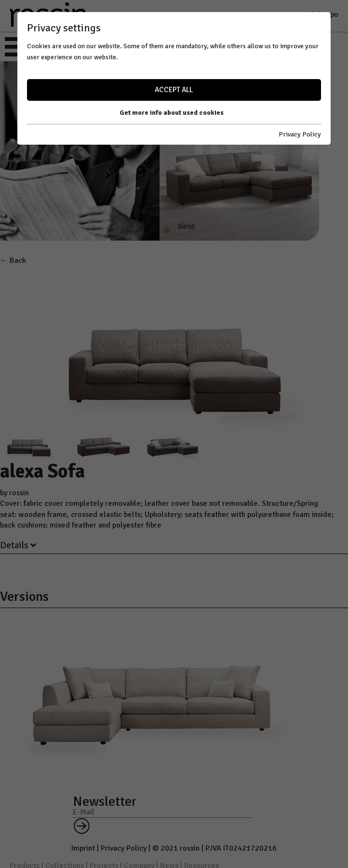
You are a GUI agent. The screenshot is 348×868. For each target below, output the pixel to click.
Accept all (174, 90)
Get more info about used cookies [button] (172, 113)
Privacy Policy (300, 134)
